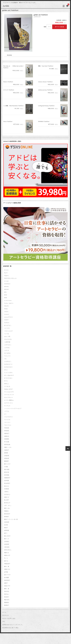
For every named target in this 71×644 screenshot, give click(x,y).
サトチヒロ (7, 406)
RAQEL (6, 309)
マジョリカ (7, 420)
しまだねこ (7, 348)
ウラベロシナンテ (9, 395)
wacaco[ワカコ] (8, 317)
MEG (5, 292)
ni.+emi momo (8, 300)
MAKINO (6, 287)
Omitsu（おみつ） (9, 303)
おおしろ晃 (7, 337)
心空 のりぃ (8, 506)
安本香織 (7, 475)
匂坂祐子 (7, 450)
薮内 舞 (7, 567)
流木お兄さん (8, 550)
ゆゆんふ (7, 384)
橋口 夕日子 (7, 536)
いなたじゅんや (8, 331)
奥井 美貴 (7, 470)
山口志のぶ (7, 494)
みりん (6, 381)
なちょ (6, 370)
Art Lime (6, 270)
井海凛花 (7, 431)
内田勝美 (7, 439)
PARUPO (6, 306)
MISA (6, 295)
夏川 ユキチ (7, 464)
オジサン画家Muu (9, 400)
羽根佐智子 (7, 564)
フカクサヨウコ (8, 417)
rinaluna (6, 312)
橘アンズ (7, 539)
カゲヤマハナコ (8, 403)
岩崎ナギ (7, 497)
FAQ (4, 622)
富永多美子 (7, 483)
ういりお (7, 334)
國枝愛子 (7, 461)
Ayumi (6, 273)
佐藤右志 (7, 436)
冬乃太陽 (7, 442)
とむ (5, 359)
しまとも (7, 350)
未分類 (6, 525)
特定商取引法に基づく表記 (10, 628)
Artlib (6, 6)
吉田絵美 (7, 458)
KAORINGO (7, 284)
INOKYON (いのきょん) (10, 278)
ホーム (4, 612)
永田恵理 (7, 544)
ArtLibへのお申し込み (9, 619)
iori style (6, 281)
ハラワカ (7, 411)
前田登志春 (7, 445)
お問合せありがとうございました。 (13, 625)
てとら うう (7, 356)
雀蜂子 (6, 583)
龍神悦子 (7, 605)
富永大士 (7, 486)
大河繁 (6, 467)
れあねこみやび (8, 389)
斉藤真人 (7, 511)
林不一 (6, 533)
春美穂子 (7, 517)
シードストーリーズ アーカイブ (13, 409)
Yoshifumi (7, 323)
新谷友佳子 (7, 514)
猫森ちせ (7, 553)
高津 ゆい (7, 594)
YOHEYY (6, 320)
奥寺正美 (7, 472)
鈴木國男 (7, 578)
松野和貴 (7, 530)
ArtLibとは (5, 615)
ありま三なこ (8, 325)
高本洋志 (7, 591)
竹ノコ (6, 558)
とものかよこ (8, 361)
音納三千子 (7, 586)
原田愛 (6, 453)
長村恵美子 (7, 580)
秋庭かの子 (7, 555)
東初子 (6, 528)
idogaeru (6, 276)
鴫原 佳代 (7, 600)
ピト (5, 414)
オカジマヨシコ (8, 397)
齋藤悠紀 (7, 603)
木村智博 (7, 522)
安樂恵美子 (7, 478)
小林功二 (7, 492)
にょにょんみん (8, 373)
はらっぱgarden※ (9, 375)
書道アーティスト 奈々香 (11, 519)
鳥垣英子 (7, 597)
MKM (6, 298)
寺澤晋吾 (7, 489)
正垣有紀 (7, 542)
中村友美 (7, 428)
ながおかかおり (8, 367)
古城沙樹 (7, 456)
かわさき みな (8, 339)
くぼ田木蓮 (7, 342)
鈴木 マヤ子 (7, 575)
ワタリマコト (8, 425)
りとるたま (7, 386)
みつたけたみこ (8, 378)
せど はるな (7, 353)
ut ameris (7, 314)
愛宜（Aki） (7, 508)
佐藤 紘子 (7, 433)
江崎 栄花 (7, 547)
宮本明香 (7, 481)
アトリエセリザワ (9, 392)
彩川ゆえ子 (7, 503)
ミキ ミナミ (7, 422)
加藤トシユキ (8, 447)
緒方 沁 (6, 561)
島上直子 (7, 500)
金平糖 (6, 572)
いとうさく (7, 328)
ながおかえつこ (8, 364)
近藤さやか (7, 569)
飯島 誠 (7, 589)
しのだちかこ (8, 345)
